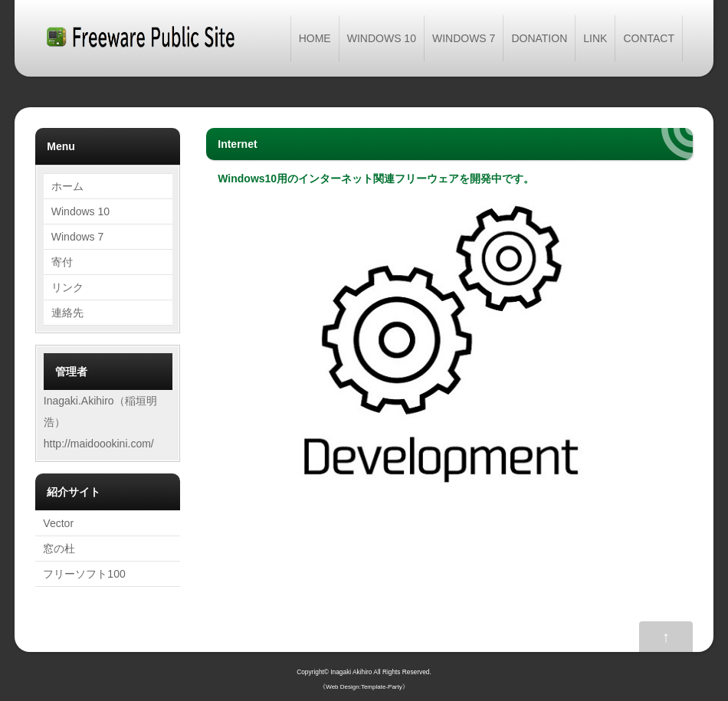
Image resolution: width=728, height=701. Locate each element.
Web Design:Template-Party (364, 687)
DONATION (539, 38)
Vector (58, 523)
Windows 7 (77, 237)
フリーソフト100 (84, 574)
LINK (595, 38)
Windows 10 (80, 211)
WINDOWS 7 (464, 38)
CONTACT (649, 38)
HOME (315, 38)
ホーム (67, 186)
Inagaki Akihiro (351, 672)
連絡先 (67, 313)
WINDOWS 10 (382, 38)
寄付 (62, 262)
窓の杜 (59, 549)
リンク (67, 287)
